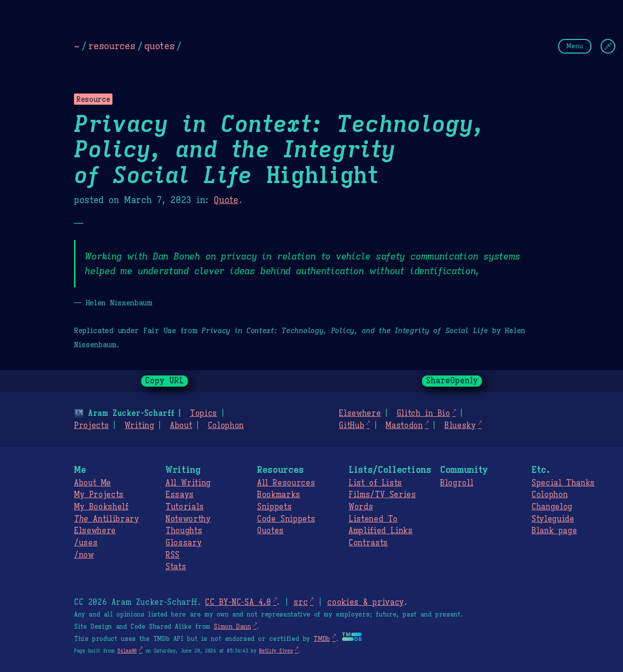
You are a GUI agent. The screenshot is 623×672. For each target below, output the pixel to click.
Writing (139, 426)
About (181, 426)
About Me (92, 483)
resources (111, 46)
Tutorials (185, 507)
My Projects (99, 495)
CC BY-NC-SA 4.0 (238, 602)
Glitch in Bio (423, 413)
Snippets (274, 507)
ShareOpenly (452, 381)
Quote (226, 200)
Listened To (373, 519)
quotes (159, 46)
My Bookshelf (101, 507)
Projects (91, 426)
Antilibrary (107, 519)
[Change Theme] (608, 46)
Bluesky (460, 426)
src (301, 602)
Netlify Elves (276, 651)
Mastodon (404, 426)
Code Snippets (286, 519)
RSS (173, 555)
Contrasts (368, 543)
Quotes (270, 531)
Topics (203, 413)
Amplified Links (381, 531)
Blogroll (457, 483)
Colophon (226, 426)
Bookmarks (279, 495)
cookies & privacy (366, 602)
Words (361, 507)
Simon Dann (232, 627)
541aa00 (127, 651)
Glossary (183, 543)
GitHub (351, 426)
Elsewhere (360, 413)
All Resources (286, 483)
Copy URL (165, 381)
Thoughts (184, 531)
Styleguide (553, 519)
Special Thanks (563, 483)
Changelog (552, 507)
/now (84, 555)
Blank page (554, 531)
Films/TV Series (382, 495)
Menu (575, 46)
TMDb (322, 639)
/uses (86, 543)
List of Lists (375, 483)
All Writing (188, 483)
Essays (180, 495)
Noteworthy (188, 519)
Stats (176, 567)
